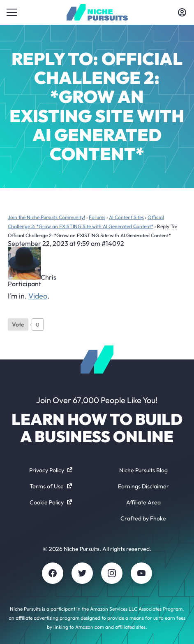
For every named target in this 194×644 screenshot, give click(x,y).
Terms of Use (51, 486)
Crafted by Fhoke (143, 518)
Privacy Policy (51, 470)
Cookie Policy (51, 502)
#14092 (113, 243)
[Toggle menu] (12, 12)
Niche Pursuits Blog (143, 470)
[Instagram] (112, 573)
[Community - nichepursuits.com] (97, 12)
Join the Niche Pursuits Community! (46, 217)
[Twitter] (82, 573)
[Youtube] (141, 573)
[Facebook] (53, 573)
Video (38, 296)
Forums (97, 217)
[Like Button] (18, 324)
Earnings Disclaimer (143, 486)
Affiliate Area (143, 502)
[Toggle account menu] (182, 12)
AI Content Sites (126, 217)
